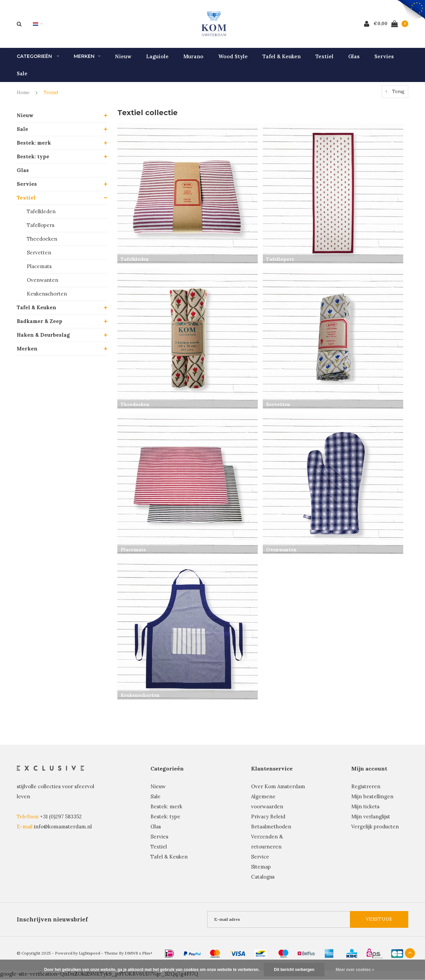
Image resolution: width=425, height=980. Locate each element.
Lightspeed (89, 955)
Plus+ (147, 955)
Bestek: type (33, 159)
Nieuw (123, 59)
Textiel (324, 59)
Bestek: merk (34, 145)
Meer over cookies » (355, 970)
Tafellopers (41, 227)
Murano (193, 59)
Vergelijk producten (375, 829)
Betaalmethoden (271, 829)
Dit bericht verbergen (294, 970)
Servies (384, 59)
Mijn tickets (365, 809)
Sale (22, 76)
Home (23, 95)
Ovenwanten (43, 282)
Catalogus (263, 879)
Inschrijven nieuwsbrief (52, 922)
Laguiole (157, 59)
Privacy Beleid (268, 819)
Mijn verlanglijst (371, 819)
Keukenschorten (47, 296)
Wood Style (233, 59)
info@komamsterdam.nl (63, 829)
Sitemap (261, 869)
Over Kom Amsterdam (278, 789)
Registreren (366, 789)
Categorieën (38, 59)
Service (260, 859)
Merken (87, 59)
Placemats (39, 269)
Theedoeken (42, 241)
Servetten (39, 255)
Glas (354, 59)
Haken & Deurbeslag (43, 337)
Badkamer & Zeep (40, 323)
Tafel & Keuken (282, 59)
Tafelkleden (41, 214)
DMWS (131, 955)
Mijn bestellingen (372, 799)
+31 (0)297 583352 (61, 819)
